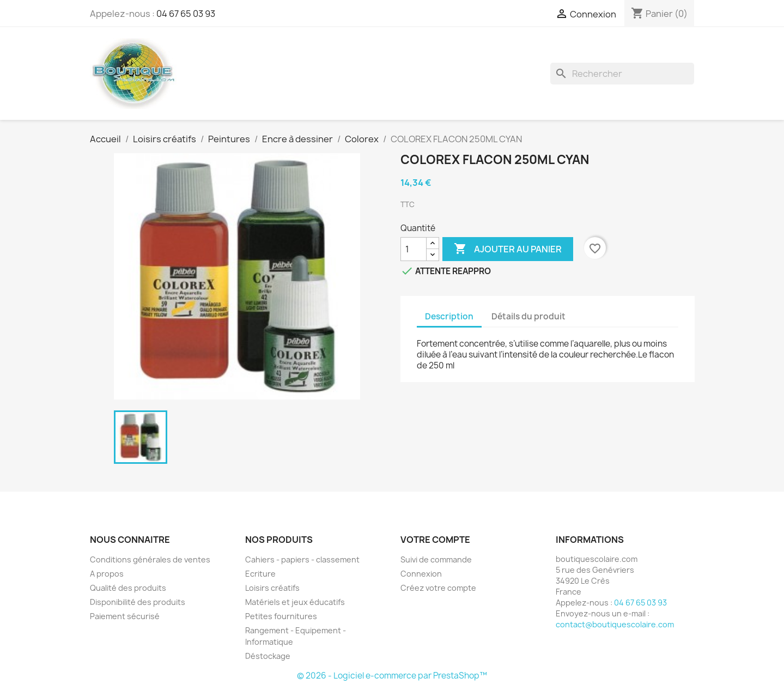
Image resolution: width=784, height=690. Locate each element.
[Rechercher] (622, 74)
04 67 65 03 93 (186, 14)
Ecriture (260, 574)
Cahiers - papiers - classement (302, 559)
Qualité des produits (128, 588)
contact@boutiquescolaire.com (615, 624)
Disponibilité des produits (138, 602)
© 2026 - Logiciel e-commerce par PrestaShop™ (392, 676)
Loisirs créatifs (272, 588)
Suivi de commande (436, 559)
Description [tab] (449, 316)
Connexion (421, 574)
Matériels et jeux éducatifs (295, 602)
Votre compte (435, 540)
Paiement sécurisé (125, 616)
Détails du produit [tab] (528, 316)
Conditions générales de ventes (150, 559)
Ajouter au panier (508, 249)
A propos (107, 574)
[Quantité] (414, 249)
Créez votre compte (438, 588)
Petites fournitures (281, 616)
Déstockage (268, 656)
